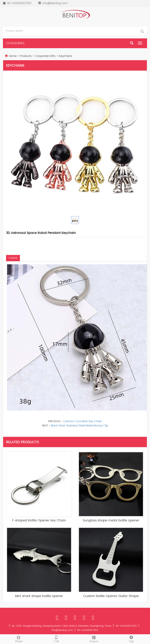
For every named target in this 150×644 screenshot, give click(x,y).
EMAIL (13, 258)
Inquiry (94, 639)
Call (56, 639)
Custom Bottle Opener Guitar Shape (111, 596)
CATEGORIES (15, 43)
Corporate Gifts (45, 56)
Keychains (65, 56)
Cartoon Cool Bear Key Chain (83, 421)
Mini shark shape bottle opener (39, 596)
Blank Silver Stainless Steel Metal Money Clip (79, 426)
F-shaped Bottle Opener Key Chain (39, 521)
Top (131, 639)
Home (13, 56)
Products (26, 56)
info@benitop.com (55, 3)
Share (19, 639)
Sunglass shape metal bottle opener (111, 521)
